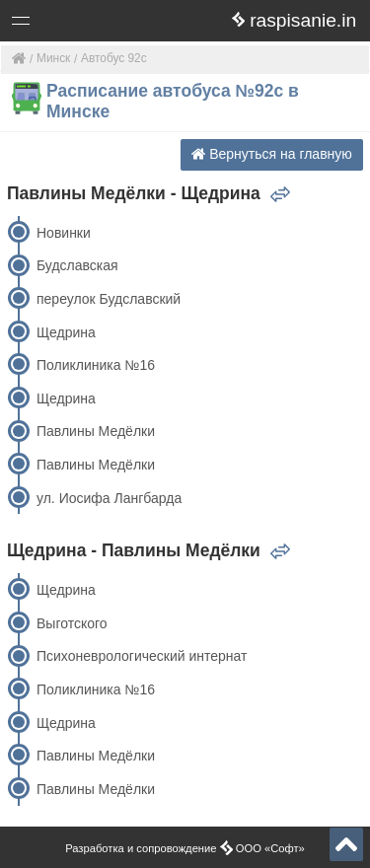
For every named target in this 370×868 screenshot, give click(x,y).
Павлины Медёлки (96, 431)
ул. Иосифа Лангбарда (109, 498)
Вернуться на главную (272, 154)
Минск (53, 58)
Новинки (64, 233)
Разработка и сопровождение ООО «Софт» (185, 848)
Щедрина (66, 332)
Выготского (72, 623)
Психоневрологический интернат (142, 656)
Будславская (77, 265)
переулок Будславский (109, 299)
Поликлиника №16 (96, 365)
